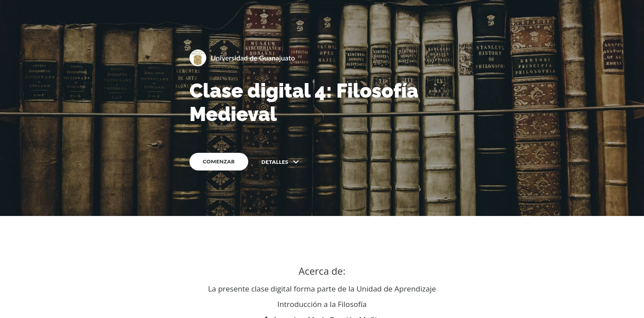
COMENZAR (219, 161)
